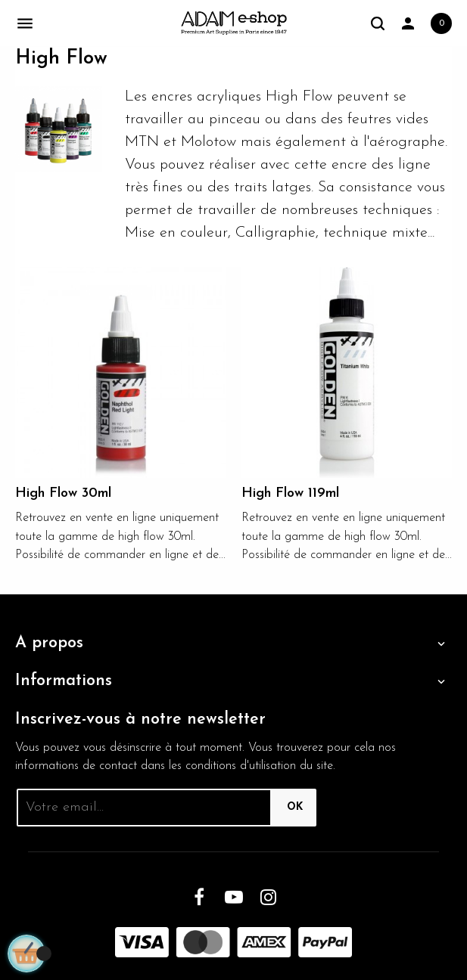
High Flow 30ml (63, 493)
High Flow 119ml (290, 493)
